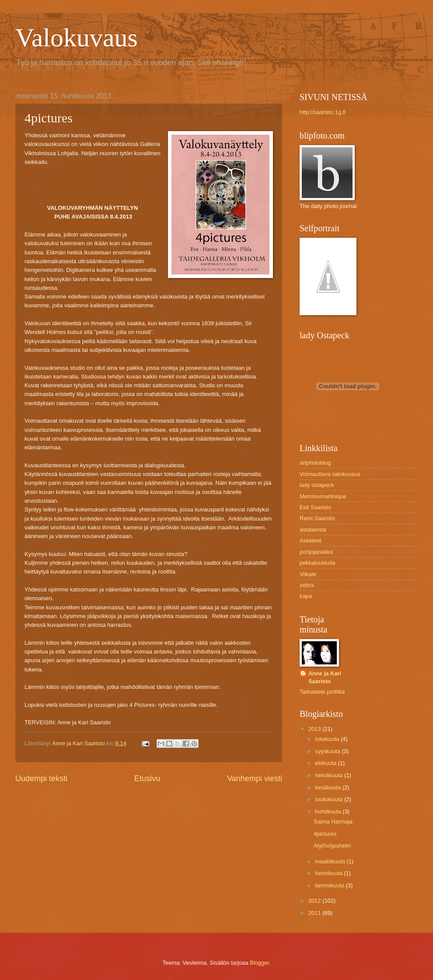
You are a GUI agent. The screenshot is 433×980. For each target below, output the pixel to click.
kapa (306, 596)
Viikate (308, 574)
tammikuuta (330, 885)
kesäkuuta (328, 787)
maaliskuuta (331, 861)
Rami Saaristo (317, 518)
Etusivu (147, 778)
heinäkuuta (330, 775)
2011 (315, 913)
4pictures (325, 834)
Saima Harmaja (333, 822)
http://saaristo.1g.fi (323, 112)
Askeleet (310, 540)
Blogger (259, 963)
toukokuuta (330, 799)
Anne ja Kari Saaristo (325, 677)
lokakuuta (328, 739)
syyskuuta (328, 751)
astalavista (313, 530)
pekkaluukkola (318, 563)
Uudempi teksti (41, 778)
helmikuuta (329, 873)
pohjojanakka (316, 552)
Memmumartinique (323, 496)
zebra (307, 585)
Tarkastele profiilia (322, 692)
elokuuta (326, 763)
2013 (315, 729)
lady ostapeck (317, 485)
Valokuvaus (77, 38)
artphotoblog (315, 463)
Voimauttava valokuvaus (330, 474)
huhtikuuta (329, 811)
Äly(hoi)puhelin (332, 846)
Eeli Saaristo (315, 507)
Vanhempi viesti (255, 778)
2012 (315, 901)
